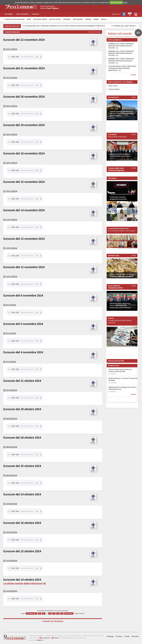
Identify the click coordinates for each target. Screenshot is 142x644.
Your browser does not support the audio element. (25, 57)
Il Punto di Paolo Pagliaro (15, 19)
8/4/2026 (112, 392)
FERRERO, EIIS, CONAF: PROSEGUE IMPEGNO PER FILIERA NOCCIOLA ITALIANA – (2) (121, 46)
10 (40, 613)
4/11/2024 (10, 362)
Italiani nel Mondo (40, 19)
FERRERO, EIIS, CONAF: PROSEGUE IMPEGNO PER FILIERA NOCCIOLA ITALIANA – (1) (121, 61)
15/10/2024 (10, 561)
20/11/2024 (10, 106)
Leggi (125, 2)
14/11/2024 (10, 220)
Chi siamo (119, 636)
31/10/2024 (10, 390)
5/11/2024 (10, 333)
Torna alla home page (94, 32)
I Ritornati (67, 19)
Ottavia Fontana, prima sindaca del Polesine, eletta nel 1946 (120, 370)
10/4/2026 (113, 383)
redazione (55, 638)
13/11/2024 (10, 248)
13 (50, 613)
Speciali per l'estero (116, 361)
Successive (69, 613)
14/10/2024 (10, 591)
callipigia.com (40, 640)
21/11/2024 (10, 78)
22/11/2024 (10, 49)
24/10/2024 (10, 504)
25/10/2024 (10, 476)
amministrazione (45, 638)
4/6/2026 (112, 374)
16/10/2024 (10, 532)
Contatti (35, 14)
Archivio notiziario (114, 89)
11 (44, 613)
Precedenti (30, 613)
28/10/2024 (10, 447)
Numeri (96, 19)
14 (54, 613)
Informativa (135, 636)
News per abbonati (12, 26)
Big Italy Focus (55, 19)
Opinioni (88, 19)
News (29, 19)
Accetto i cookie (116, 2)
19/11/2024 (10, 135)
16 (62, 613)
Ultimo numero (113, 86)
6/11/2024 (10, 305)
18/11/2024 (10, 163)
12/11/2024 (10, 277)
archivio (133, 75)
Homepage (110, 636)
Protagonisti (78, 19)
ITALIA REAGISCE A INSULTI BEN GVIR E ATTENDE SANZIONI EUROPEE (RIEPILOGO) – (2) (122, 68)
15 (58, 613)
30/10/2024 (10, 419)
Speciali (104, 19)
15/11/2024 (10, 191)
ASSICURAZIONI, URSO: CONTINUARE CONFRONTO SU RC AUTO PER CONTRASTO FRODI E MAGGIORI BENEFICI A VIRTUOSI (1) (64, 26)
